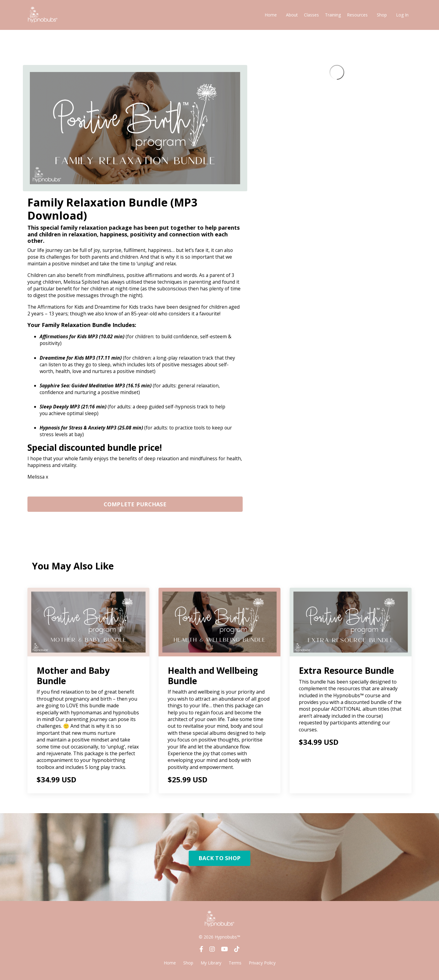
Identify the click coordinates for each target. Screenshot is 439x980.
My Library (211, 966)
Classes (311, 15)
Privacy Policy (262, 966)
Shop (382, 15)
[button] (135, 506)
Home (271, 15)
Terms (235, 966)
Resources (357, 15)
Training (333, 15)
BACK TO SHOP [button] (220, 862)
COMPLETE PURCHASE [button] (135, 508)
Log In (402, 15)
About (292, 15)
